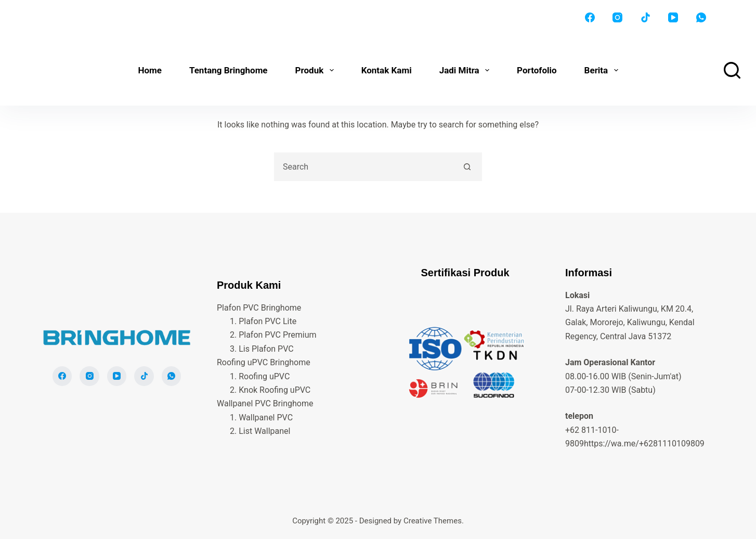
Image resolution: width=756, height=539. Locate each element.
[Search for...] (364, 167)
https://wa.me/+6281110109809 (644, 444)
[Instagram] (618, 18)
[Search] (732, 70)
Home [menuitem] (150, 70)
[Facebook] (590, 18)
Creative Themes (433, 521)
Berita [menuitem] (603, 70)
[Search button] (468, 167)
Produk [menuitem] (317, 70)
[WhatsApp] (701, 18)
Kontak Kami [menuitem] (387, 70)
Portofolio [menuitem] (537, 70)
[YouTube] (673, 18)
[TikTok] (646, 18)
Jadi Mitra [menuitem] (466, 70)
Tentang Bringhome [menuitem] (229, 70)
